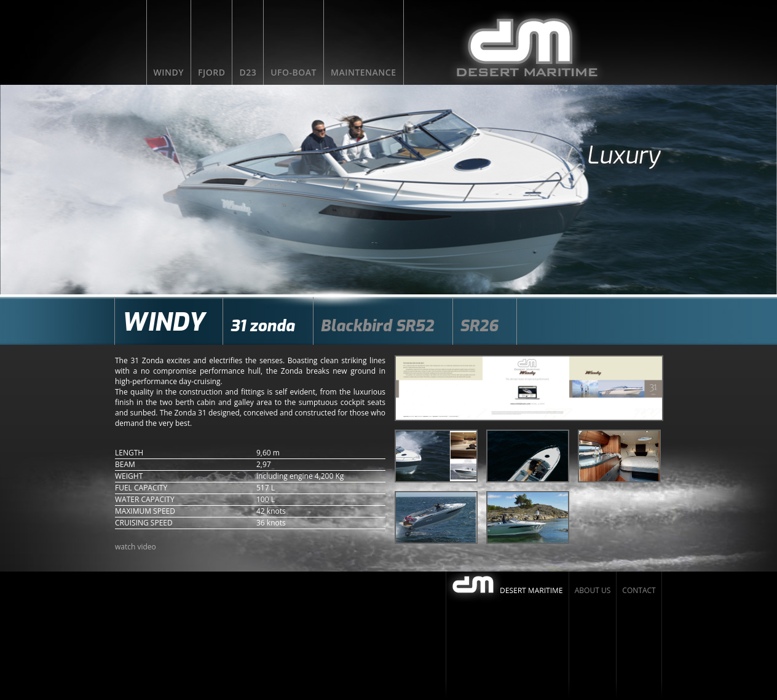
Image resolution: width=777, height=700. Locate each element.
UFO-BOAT (294, 72)
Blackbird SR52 (377, 326)
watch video (136, 547)
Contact (639, 590)
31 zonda (262, 326)
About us (593, 590)
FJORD (211, 72)
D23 (248, 72)
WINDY (169, 72)
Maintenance (364, 72)
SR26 (479, 326)
